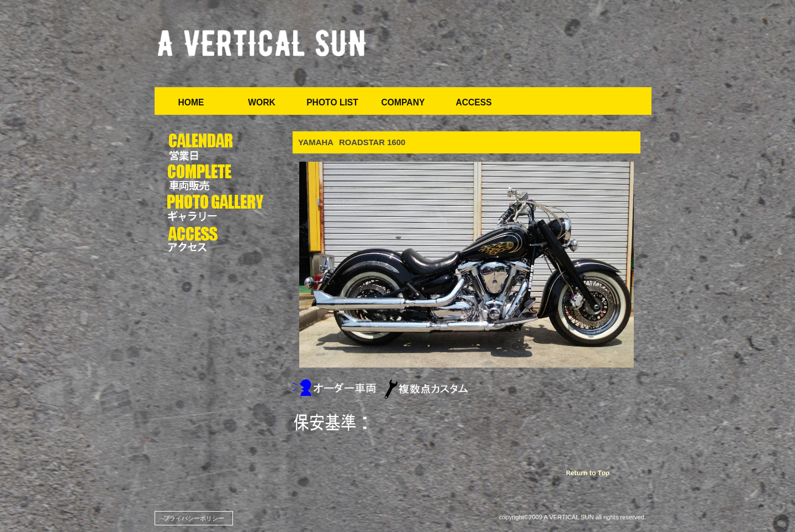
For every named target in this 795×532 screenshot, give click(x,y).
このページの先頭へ (602, 476)
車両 (217, 178)
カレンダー (217, 147)
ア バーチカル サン (262, 44)
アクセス (217, 240)
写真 (217, 209)
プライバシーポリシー (194, 518)
